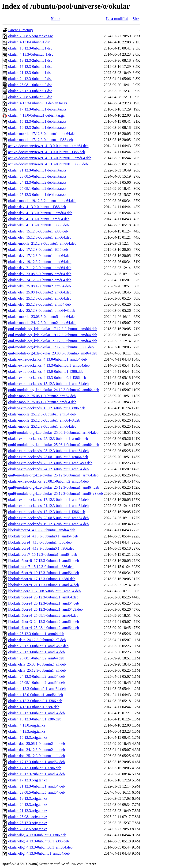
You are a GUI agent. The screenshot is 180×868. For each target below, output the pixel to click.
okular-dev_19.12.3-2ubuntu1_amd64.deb (40, 262)
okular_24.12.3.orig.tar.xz (28, 805)
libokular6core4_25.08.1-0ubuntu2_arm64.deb (43, 615)
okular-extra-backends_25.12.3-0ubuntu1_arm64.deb (48, 439)
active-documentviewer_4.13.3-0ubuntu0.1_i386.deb (48, 164)
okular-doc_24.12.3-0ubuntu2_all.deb (37, 750)
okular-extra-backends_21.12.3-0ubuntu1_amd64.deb (48, 506)
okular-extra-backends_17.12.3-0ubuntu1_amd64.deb (48, 500)
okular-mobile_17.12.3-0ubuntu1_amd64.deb (42, 134)
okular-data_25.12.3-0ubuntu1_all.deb (37, 670)
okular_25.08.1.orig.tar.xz (28, 817)
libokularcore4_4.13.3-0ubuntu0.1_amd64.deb (43, 536)
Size (136, 19)
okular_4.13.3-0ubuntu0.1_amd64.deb (37, 689)
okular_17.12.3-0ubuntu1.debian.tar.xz (37, 109)
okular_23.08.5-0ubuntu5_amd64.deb (36, 792)
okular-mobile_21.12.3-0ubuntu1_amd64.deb (42, 243)
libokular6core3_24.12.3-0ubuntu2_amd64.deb (44, 622)
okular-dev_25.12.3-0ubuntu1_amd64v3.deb (42, 310)
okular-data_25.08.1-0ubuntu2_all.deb (37, 664)
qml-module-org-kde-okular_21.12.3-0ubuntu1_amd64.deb (53, 341)
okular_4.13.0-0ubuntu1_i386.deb (34, 707)
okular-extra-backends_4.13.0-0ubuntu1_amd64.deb (47, 359)
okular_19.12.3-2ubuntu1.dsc (30, 60)
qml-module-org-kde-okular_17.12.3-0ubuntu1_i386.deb (51, 347)
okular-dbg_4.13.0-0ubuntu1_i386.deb (37, 835)
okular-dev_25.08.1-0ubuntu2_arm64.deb (39, 286)
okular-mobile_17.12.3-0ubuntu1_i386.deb (41, 140)
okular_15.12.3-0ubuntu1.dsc (30, 48)
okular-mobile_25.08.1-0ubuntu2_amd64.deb (42, 402)
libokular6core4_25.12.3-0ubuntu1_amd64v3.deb (45, 609)
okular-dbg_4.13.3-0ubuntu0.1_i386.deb (39, 841)
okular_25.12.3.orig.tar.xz (28, 823)
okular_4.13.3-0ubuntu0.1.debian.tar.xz (38, 103)
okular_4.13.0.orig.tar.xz (27, 725)
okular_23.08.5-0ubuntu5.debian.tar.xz (37, 176)
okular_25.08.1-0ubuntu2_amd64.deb (36, 683)
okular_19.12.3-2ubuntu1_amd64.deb (36, 774)
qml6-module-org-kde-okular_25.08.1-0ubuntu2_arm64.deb (53, 432)
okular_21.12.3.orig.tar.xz (28, 811)
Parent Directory (21, 30)
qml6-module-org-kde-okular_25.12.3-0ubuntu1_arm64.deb (53, 475)
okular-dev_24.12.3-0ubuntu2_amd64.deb (40, 280)
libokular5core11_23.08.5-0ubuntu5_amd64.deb (44, 591)
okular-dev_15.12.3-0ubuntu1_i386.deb (38, 231)
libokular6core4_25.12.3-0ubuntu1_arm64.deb (43, 597)
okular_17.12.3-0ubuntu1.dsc (30, 67)
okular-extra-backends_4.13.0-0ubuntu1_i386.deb (46, 371)
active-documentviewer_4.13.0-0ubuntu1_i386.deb (47, 152)
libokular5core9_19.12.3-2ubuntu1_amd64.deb (44, 573)
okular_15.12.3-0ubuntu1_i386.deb (35, 719)
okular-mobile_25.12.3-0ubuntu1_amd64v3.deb (44, 420)
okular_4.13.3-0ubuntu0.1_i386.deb (35, 701)
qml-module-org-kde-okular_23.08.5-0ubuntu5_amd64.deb (53, 353)
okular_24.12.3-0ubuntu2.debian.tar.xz (37, 182)
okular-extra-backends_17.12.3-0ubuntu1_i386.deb (47, 512)
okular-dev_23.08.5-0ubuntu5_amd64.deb (40, 274)
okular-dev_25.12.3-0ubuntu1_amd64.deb (40, 298)
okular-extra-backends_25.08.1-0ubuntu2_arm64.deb (48, 457)
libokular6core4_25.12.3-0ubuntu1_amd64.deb (44, 603)
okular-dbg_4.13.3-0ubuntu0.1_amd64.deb (40, 847)
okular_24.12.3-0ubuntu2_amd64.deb (36, 676)
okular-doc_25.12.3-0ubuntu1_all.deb (37, 756)
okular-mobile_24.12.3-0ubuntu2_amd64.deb (42, 323)
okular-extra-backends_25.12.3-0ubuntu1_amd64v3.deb (50, 463)
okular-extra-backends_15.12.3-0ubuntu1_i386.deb (47, 408)
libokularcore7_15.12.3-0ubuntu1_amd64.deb (43, 554)
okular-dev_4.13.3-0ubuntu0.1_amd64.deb (40, 213)
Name (56, 19)
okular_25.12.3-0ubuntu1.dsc (30, 91)
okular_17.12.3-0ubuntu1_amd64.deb (36, 762)
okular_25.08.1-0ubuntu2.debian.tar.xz (37, 188)
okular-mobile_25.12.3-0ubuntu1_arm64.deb (42, 414)
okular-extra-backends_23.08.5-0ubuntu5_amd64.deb (48, 518)
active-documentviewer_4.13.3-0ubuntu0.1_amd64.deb (50, 158)
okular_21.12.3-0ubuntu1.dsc (30, 73)
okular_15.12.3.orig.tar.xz (28, 737)
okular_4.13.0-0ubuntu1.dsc (29, 42)
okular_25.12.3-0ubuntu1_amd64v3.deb (38, 646)
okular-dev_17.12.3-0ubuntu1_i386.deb (38, 249)
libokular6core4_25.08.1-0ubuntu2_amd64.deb (44, 628)
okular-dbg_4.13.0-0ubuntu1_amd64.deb (39, 853)
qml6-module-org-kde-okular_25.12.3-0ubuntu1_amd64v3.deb (56, 493)
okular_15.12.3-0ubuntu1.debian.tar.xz (37, 121)
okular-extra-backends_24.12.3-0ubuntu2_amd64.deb (48, 469)
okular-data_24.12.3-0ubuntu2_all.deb (37, 640)
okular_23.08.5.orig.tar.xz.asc (30, 36)
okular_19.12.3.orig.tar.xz (28, 798)
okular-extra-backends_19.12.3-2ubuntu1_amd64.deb (48, 524)
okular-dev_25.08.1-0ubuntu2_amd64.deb (40, 292)
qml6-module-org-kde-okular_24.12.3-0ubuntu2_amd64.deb (54, 390)
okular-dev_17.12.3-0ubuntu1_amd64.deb (40, 256)
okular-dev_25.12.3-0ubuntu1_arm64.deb (39, 304)
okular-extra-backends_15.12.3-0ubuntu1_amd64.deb (48, 384)
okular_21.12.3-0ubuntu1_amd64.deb (36, 786)
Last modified (117, 19)
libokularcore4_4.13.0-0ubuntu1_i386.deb (40, 542)
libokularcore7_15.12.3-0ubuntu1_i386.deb (41, 567)
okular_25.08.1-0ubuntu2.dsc (30, 85)
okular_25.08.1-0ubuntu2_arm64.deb (36, 658)
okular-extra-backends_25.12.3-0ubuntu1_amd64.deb (48, 451)
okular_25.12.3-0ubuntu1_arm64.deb (36, 634)
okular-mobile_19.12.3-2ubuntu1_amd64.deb (42, 201)
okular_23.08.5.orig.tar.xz (28, 829)
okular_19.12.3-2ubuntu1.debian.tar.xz (37, 128)
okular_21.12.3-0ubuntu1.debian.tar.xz (37, 170)
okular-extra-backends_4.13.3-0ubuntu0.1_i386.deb (47, 378)
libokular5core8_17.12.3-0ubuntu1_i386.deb (42, 579)
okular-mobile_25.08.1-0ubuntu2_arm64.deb (42, 396)
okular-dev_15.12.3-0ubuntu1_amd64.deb (40, 237)
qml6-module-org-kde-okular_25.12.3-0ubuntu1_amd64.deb (54, 487)
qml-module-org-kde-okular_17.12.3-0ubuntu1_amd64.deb (53, 329)
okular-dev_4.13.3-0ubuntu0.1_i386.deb (38, 225)
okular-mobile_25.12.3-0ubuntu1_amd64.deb (42, 426)
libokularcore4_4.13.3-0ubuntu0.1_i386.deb (41, 548)
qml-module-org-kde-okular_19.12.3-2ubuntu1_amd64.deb (53, 335)
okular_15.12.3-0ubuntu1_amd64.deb (36, 713)
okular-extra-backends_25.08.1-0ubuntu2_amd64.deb (48, 481)
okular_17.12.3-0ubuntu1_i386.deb (35, 768)
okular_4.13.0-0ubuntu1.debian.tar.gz (36, 115)
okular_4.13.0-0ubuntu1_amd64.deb (36, 695)
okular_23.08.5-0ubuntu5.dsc (30, 97)
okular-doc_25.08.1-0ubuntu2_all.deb (37, 744)
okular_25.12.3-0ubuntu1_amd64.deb (36, 652)
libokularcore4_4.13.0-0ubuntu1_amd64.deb (42, 530)
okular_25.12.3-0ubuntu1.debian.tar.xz (37, 195)
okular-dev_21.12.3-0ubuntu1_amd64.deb (40, 268)
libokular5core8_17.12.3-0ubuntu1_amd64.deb (44, 561)
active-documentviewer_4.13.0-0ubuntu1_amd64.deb (48, 146)
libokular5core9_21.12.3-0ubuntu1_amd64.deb (44, 585)
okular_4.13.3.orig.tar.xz (27, 731)
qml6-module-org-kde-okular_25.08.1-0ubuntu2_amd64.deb (54, 445)
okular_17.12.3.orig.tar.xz (28, 780)
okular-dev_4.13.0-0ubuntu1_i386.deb (37, 207)
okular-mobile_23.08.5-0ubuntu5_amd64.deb (42, 317)
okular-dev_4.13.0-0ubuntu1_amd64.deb (39, 219)
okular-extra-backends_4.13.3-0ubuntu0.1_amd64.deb (49, 365)
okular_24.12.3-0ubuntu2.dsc (30, 79)
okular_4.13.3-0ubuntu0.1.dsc (31, 54)
